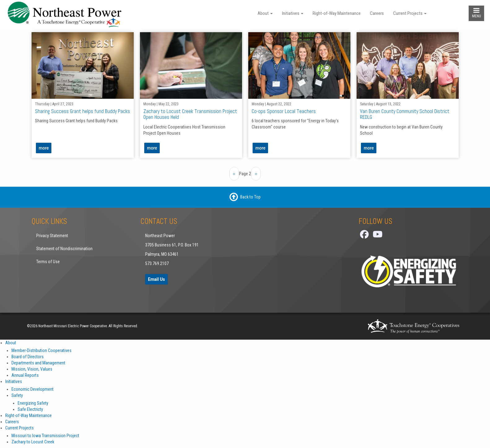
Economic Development (33, 389)
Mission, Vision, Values (32, 369)
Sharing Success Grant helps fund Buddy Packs (82, 111)
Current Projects (410, 13)
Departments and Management (38, 363)
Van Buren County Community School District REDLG (404, 114)
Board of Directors (28, 357)
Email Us (156, 279)
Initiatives (293, 13)
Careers (377, 13)
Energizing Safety (33, 403)
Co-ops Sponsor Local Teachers (283, 111)
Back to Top (250, 197)
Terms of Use (48, 262)
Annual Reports (25, 375)
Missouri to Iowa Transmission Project (45, 436)
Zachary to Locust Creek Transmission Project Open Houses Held (190, 114)
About (265, 13)
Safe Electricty (30, 409)
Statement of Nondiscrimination (64, 249)
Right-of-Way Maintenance (337, 13)
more (44, 148)
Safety (17, 395)
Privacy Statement (52, 236)
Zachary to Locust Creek (33, 442)
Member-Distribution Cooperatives (41, 350)
